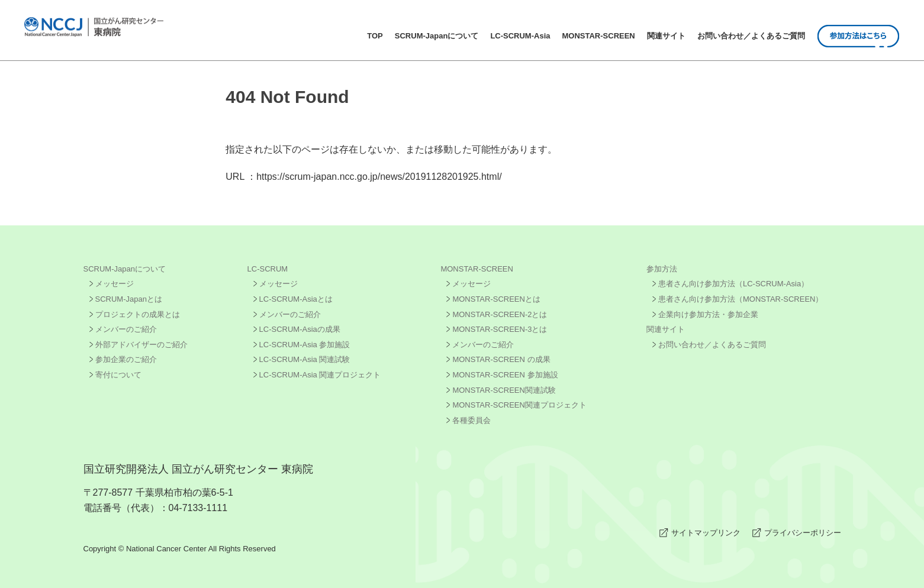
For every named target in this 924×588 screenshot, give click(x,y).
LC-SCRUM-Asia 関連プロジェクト (320, 375)
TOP (375, 36)
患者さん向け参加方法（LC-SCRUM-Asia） (733, 284)
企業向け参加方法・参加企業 (708, 314)
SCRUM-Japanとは (129, 299)
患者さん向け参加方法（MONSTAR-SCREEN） (741, 299)
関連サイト (666, 36)
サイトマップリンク (706, 533)
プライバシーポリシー (803, 533)
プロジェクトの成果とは (138, 314)
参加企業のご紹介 (126, 359)
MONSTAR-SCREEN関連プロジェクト (519, 405)
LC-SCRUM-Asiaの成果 (300, 329)
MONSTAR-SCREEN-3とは (500, 329)
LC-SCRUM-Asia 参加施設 (305, 345)
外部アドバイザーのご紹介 (141, 345)
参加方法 (662, 269)
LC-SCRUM (268, 269)
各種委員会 (471, 420)
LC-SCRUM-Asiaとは (296, 299)
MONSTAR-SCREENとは (496, 299)
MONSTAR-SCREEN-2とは (500, 314)
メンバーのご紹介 (126, 329)
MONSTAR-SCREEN (599, 36)
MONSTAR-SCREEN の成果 (501, 359)
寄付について (118, 375)
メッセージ (115, 284)
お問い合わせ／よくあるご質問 (751, 36)
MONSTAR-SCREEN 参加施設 (505, 375)
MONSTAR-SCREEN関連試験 (504, 390)
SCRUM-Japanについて (437, 36)
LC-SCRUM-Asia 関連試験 (305, 359)
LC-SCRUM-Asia (520, 36)
